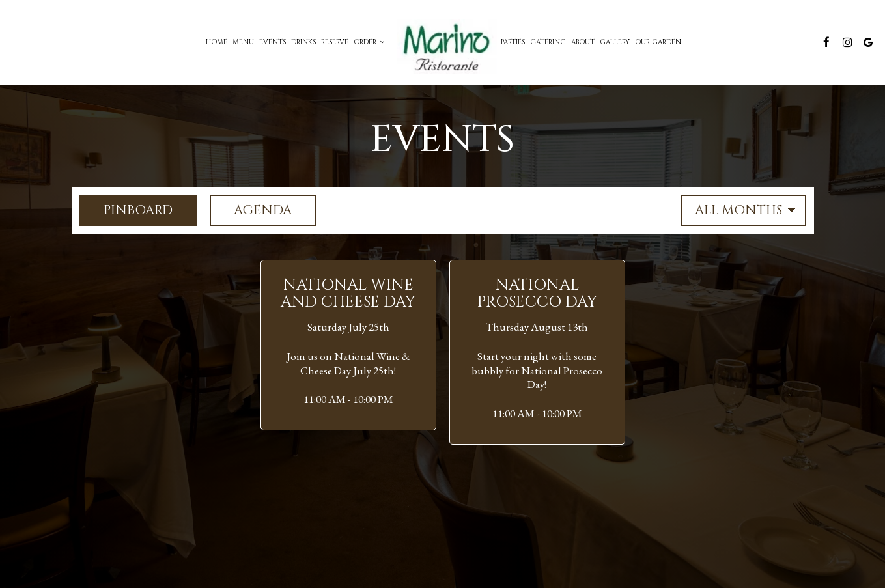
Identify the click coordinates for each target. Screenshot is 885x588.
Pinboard (126, 210)
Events (273, 42)
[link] (443, 42)
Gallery (615, 42)
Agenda (251, 210)
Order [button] (369, 42)
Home (217, 42)
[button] (348, 345)
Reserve (335, 42)
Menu (243, 42)
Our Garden (658, 42)
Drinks (303, 42)
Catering (548, 42)
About (583, 42)
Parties (513, 42)
